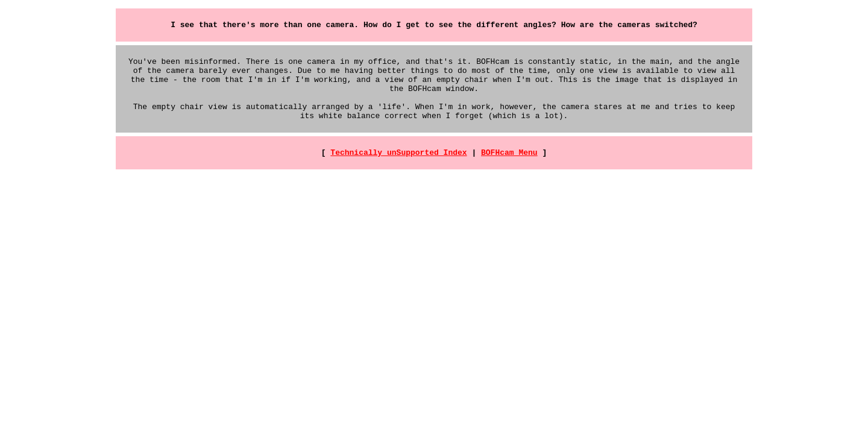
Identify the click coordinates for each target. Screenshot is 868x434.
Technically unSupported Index (398, 168)
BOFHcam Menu (509, 168)
